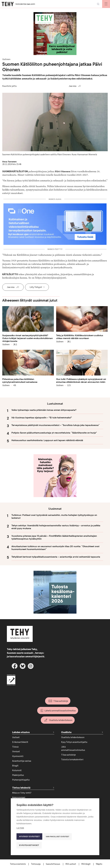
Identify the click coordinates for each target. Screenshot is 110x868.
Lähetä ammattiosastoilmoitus (60, 711)
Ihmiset (16, 752)
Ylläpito (99, 864)
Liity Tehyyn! (36, 287)
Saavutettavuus (53, 864)
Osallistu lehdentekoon (61, 720)
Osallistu (66, 732)
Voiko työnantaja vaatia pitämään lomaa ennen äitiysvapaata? (44, 410)
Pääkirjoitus (18, 775)
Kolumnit (17, 770)
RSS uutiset (71, 864)
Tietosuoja (36, 864)
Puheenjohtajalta (21, 780)
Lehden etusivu (21, 732)
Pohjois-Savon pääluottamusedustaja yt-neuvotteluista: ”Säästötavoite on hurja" (54, 433)
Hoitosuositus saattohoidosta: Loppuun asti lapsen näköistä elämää (47, 440)
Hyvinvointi (18, 756)
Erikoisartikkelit (20, 742)
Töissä (15, 747)
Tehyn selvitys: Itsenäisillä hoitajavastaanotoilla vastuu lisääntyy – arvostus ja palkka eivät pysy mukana (56, 527)
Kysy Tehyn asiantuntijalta (74, 742)
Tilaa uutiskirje (61, 701)
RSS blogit (86, 864)
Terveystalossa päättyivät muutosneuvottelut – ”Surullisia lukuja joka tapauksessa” (56, 425)
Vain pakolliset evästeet (58, 837)
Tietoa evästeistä (18, 864)
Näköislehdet (19, 798)
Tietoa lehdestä (21, 788)
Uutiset (16, 737)
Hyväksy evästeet (29, 837)
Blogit (15, 766)
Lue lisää (20, 829)
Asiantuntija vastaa (22, 761)
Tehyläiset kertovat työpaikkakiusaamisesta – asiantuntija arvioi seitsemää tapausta (56, 557)
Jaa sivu (73, 86)
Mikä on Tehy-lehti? (22, 793)
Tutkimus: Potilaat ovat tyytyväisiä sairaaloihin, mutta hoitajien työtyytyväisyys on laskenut (54, 517)
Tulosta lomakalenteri (72, 760)
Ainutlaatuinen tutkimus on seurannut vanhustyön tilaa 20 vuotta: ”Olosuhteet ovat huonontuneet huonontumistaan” (55, 548)
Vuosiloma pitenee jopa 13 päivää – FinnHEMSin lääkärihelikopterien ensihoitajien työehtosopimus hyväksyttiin (54, 537)
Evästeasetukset (29, 845)
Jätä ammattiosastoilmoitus (73, 748)
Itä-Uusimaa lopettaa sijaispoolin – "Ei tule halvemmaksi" (42, 418)
